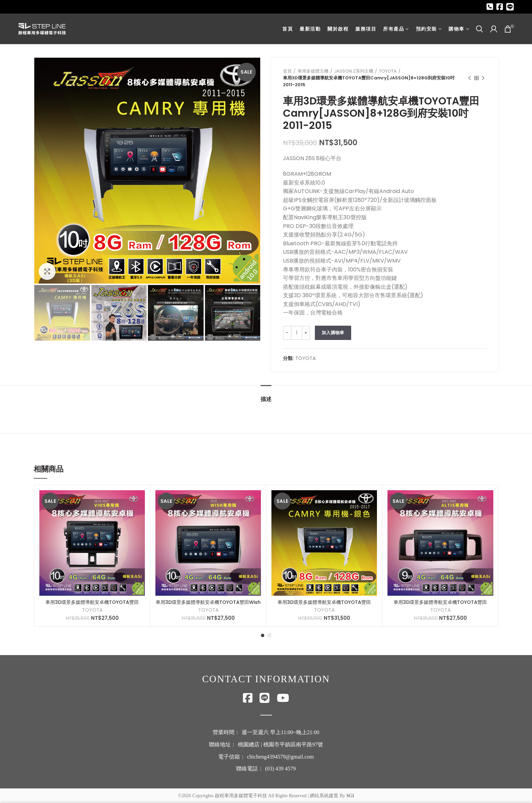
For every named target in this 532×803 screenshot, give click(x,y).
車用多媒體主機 (313, 71)
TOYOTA (388, 71)
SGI (350, 796)
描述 (266, 399)
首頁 (287, 71)
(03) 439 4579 (280, 769)
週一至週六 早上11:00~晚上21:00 (280, 732)
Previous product (470, 78)
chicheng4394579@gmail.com (280, 757)
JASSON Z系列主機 (354, 71)
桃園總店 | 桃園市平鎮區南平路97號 (280, 744)
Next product (483, 78)
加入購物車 (333, 333)
